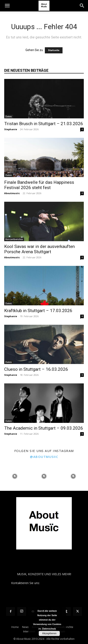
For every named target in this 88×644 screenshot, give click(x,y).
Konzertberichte (14, 239)
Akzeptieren (49, 633)
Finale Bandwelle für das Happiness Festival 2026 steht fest (39, 185)
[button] (7, 6)
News (25, 627)
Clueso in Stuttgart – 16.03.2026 (36, 369)
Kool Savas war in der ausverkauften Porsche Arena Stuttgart (39, 249)
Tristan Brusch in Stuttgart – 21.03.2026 (44, 124)
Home (15, 627)
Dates (9, 116)
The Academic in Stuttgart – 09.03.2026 (44, 428)
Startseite (54, 50)
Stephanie (11, 129)
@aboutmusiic (44, 457)
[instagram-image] (15, 476)
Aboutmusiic (12, 193)
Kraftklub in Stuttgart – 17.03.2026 (38, 311)
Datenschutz (49, 629)
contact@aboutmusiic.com (59, 583)
